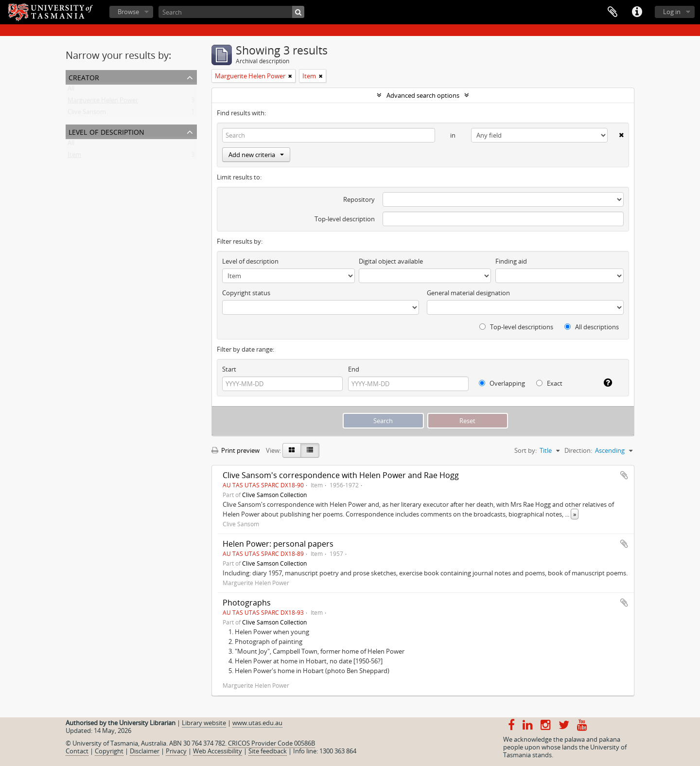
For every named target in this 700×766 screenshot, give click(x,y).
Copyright (109, 751)
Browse (128, 12)
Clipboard (612, 12)
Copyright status (246, 293)
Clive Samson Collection (274, 495)
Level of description (106, 131)
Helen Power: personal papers (278, 544)
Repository (359, 199)
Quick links (637, 12)
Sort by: (525, 450)
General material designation (468, 293)
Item (74, 157)
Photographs (247, 603)
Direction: (578, 450)
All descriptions (592, 327)
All (71, 90)
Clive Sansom (87, 114)
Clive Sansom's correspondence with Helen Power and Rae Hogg (341, 475)
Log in (672, 12)
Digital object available (391, 261)
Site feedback (268, 751)
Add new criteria (256, 155)
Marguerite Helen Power (103, 102)
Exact (549, 383)
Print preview (236, 450)
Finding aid (511, 261)
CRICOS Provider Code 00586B (271, 743)
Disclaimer (145, 751)
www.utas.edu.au (257, 723)
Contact (77, 751)
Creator (84, 77)
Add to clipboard (624, 475)
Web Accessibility (218, 751)
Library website (204, 723)
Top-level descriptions (516, 327)
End (354, 369)
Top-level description (345, 219)
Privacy (176, 751)
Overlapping (502, 383)
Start (229, 369)
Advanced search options (423, 95)
